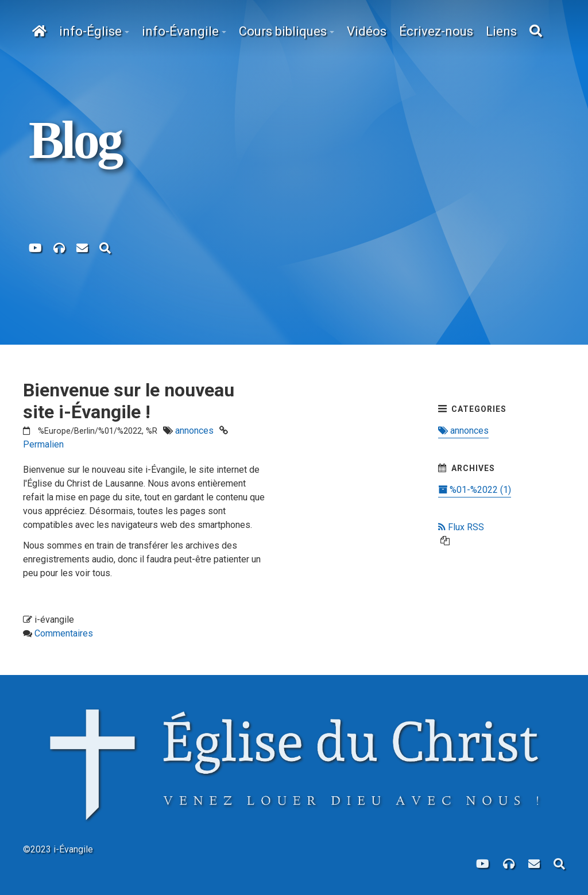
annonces (194, 431)
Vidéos (367, 31)
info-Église (90, 31)
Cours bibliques (283, 31)
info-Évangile (180, 31)
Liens (501, 31)
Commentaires (64, 633)
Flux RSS (461, 527)
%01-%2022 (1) (475, 490)
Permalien (43, 444)
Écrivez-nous (436, 31)
